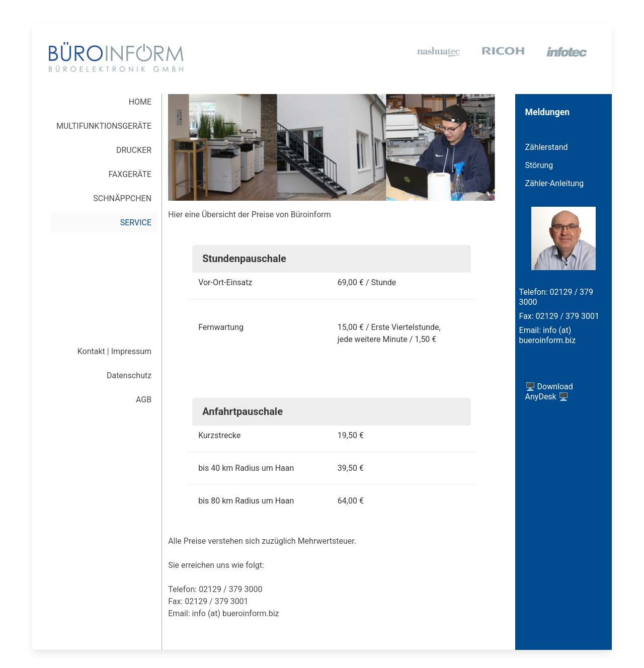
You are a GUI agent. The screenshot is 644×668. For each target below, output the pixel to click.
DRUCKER (134, 150)
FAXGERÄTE (130, 174)
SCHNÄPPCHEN (122, 198)
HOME (140, 102)
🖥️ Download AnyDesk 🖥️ (549, 392)
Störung (539, 165)
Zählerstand (547, 147)
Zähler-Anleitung (555, 183)
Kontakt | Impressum (114, 351)
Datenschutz (129, 375)
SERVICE (136, 223)
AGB (144, 400)
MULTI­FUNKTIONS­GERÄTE (104, 126)
